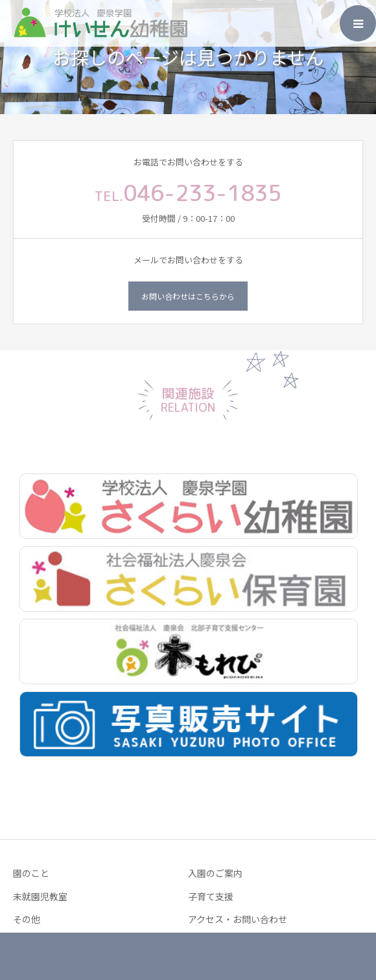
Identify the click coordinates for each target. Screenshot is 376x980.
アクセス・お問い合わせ (238, 919)
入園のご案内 (215, 873)
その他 (27, 919)
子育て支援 (211, 896)
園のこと (31, 873)
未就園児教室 (40, 896)
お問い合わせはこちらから (188, 296)
